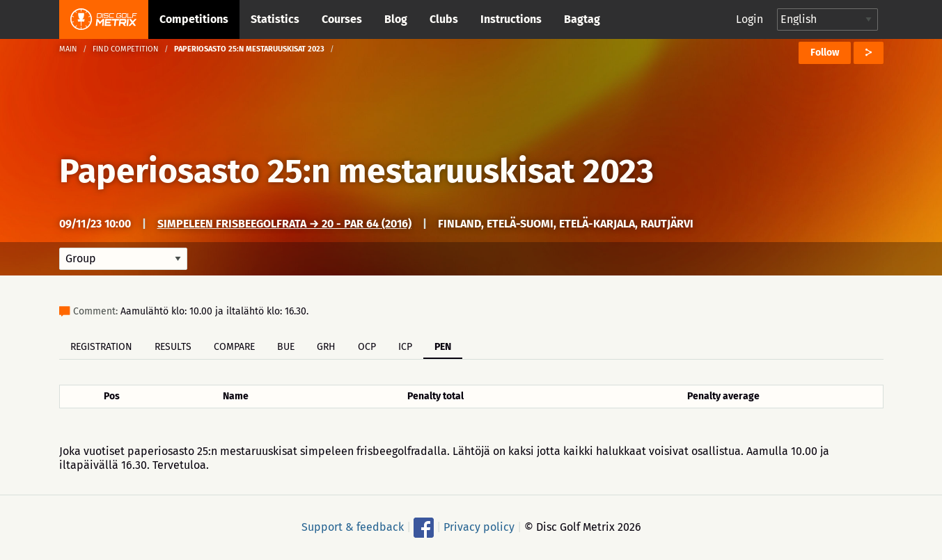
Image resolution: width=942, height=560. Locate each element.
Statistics (275, 19)
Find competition (126, 49)
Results (173, 347)
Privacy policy (479, 527)
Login (749, 19)
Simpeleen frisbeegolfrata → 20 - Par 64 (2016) (284, 224)
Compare (234, 347)
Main (68, 49)
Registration (101, 347)
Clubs (444, 19)
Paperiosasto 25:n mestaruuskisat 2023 (356, 171)
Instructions (511, 19)
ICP (405, 347)
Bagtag (582, 19)
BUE (286, 347)
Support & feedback (353, 527)
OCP (367, 347)
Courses (342, 19)
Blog (396, 19)
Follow (825, 53)
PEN (443, 347)
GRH (326, 347)
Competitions (194, 19)
